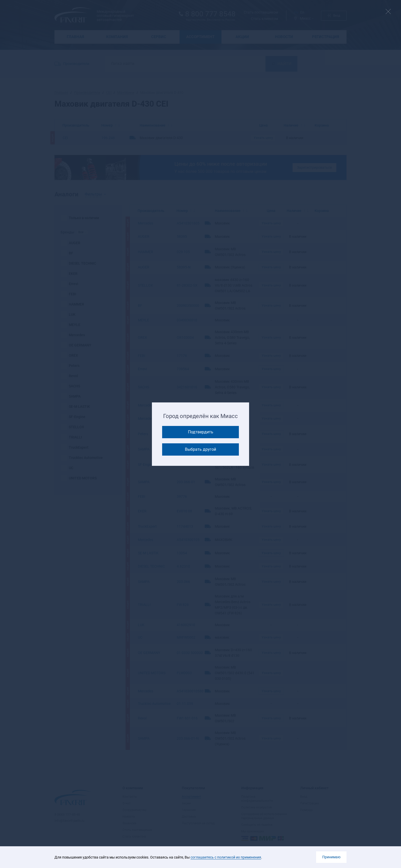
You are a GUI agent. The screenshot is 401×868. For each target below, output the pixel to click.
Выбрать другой (201, 449)
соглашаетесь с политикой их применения (226, 857)
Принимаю (331, 857)
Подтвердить (201, 432)
